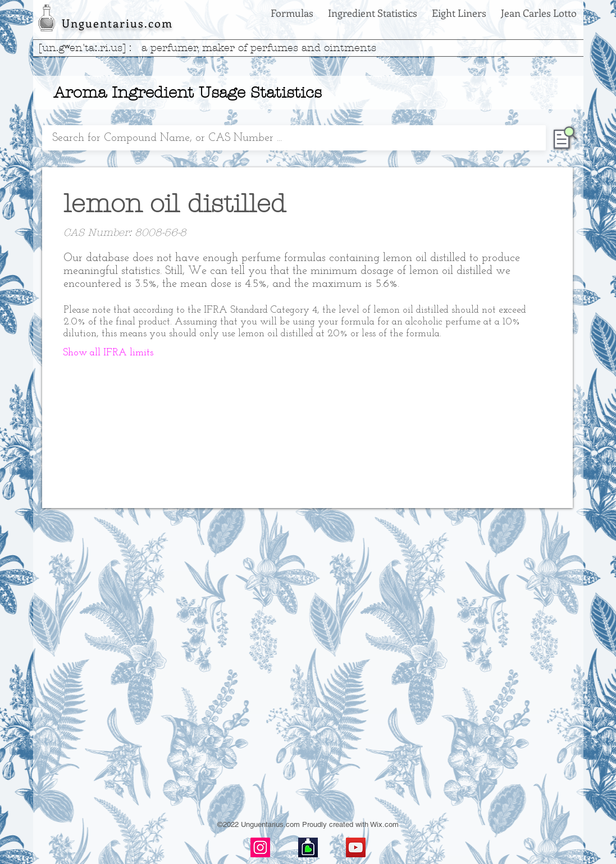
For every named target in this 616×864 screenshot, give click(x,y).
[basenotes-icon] (308, 847)
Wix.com (384, 824)
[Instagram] (260, 847)
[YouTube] (356, 847)
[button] (108, 353)
